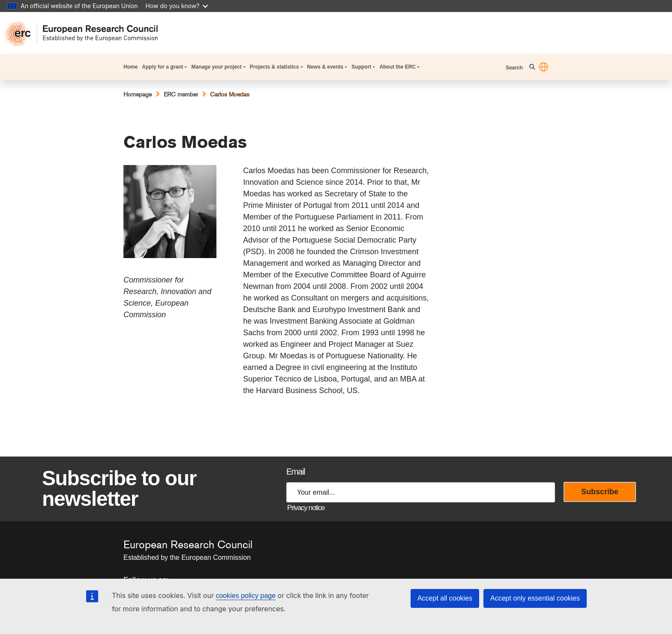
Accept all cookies (445, 598)
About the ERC (397, 67)
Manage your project (216, 67)
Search (515, 68)
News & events (325, 67)
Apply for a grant (162, 67)
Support (361, 67)
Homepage (138, 94)
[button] (543, 67)
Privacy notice (306, 508)
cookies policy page (246, 596)
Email (295, 472)
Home (130, 67)
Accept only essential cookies (535, 598)
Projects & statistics (274, 67)
